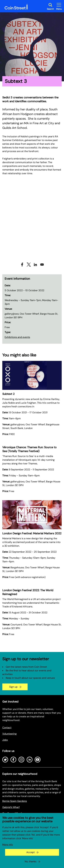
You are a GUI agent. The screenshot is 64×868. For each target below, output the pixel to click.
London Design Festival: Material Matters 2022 (32, 533)
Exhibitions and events (17, 337)
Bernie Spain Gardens (15, 801)
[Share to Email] (42, 265)
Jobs (5, 740)
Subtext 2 (8, 394)
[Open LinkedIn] (30, 760)
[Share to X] (29, 265)
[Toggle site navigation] (59, 7)
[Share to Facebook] (22, 265)
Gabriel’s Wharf (11, 807)
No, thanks (31, 861)
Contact (7, 728)
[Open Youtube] (38, 760)
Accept (31, 852)
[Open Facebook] (13, 760)
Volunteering (9, 734)
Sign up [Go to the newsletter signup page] (13, 687)
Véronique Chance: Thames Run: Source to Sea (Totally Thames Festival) (29, 449)
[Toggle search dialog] (50, 7)
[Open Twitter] (5, 760)
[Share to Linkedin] (35, 265)
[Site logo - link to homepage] (16, 7)
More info (8, 845)
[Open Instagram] (21, 760)
